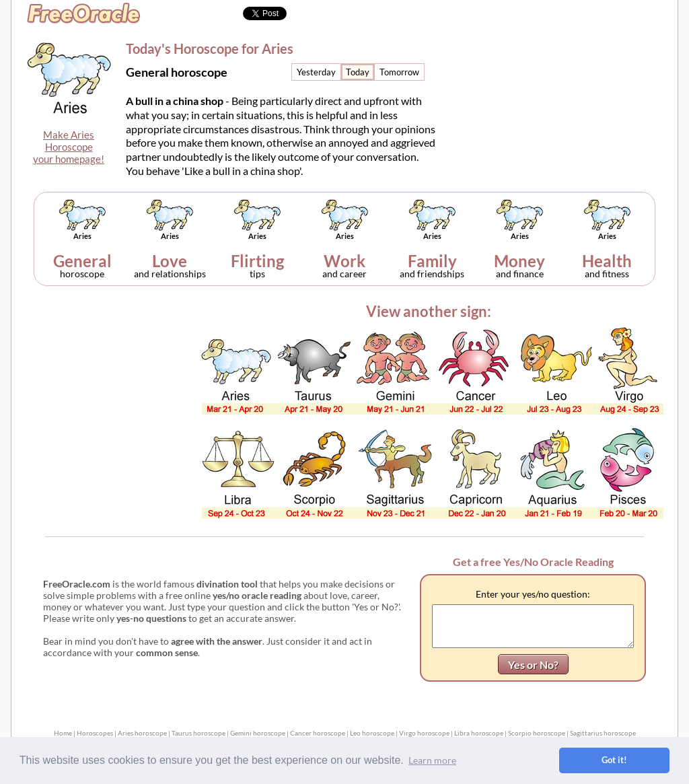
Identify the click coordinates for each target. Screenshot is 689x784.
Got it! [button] (614, 760)
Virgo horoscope (424, 733)
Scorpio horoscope (537, 733)
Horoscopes (95, 733)
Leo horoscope (372, 733)
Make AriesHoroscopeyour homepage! (69, 147)
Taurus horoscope (198, 733)
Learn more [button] (432, 760)
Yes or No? (533, 665)
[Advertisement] (565, 92)
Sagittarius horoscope (603, 733)
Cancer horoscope (318, 733)
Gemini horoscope (258, 733)
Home (63, 733)
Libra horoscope (479, 733)
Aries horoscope (142, 733)
